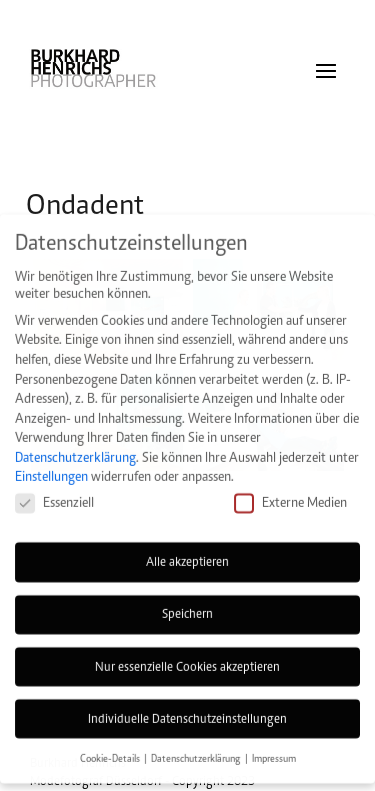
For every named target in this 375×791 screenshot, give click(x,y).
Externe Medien (290, 487)
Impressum (274, 743)
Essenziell (54, 487)
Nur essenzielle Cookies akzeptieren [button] (187, 651)
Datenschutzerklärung (75, 441)
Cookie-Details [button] (111, 743)
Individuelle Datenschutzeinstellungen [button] (187, 703)
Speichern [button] (187, 599)
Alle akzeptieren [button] (187, 547)
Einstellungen (51, 461)
